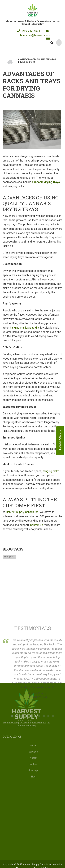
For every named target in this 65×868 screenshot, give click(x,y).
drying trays (9, 557)
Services (33, 752)
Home (33, 745)
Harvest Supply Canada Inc (22, 512)
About (33, 758)
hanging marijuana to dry (24, 328)
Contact (33, 764)
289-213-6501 (29, 31)
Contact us (37, 525)
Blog (33, 777)
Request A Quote (60, 441)
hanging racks (51, 471)
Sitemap (33, 770)
